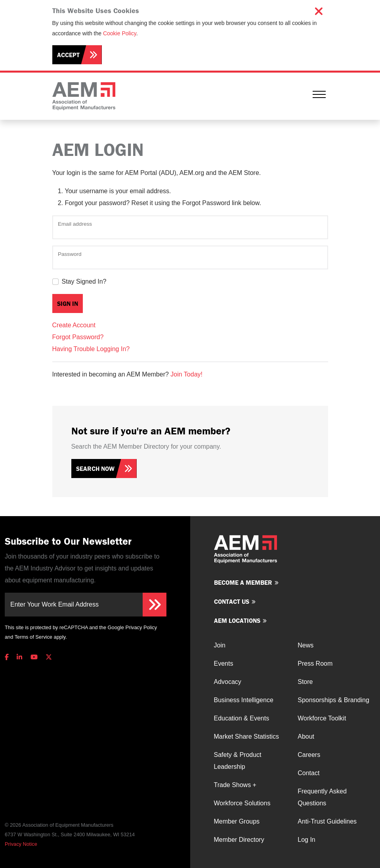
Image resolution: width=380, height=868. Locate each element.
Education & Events (242, 718)
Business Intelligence (244, 700)
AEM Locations (237, 620)
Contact (308, 773)
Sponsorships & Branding (333, 700)
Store (305, 682)
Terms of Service (33, 637)
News (306, 645)
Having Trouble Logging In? (91, 349)
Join (220, 645)
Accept (68, 55)
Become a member (243, 582)
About (306, 736)
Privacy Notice (21, 844)
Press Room (315, 663)
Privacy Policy (141, 627)
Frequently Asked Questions (322, 797)
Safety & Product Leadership (238, 761)
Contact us (232, 601)
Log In (306, 840)
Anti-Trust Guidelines (327, 821)
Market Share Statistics (247, 736)
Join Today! (186, 374)
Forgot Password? (78, 337)
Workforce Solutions (242, 803)
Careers (309, 755)
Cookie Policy (120, 33)
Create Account (74, 325)
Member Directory (239, 840)
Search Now (95, 469)
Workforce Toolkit (322, 718)
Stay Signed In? (84, 281)
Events (224, 663)
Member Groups (237, 821)
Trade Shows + (235, 785)
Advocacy (228, 682)
